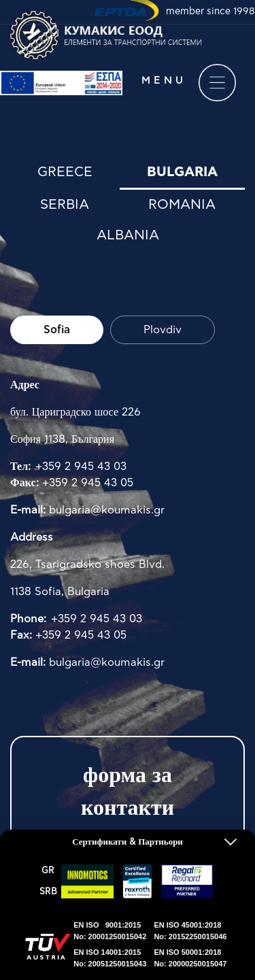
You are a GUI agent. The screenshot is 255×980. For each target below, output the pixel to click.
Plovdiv (163, 330)
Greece (65, 172)
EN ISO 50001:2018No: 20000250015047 (190, 958)
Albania (128, 235)
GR (48, 871)
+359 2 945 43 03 (81, 467)
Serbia (65, 205)
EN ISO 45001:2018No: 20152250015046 (190, 931)
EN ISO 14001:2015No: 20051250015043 (110, 958)
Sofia (57, 330)
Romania (182, 205)
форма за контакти (128, 792)
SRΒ (48, 892)
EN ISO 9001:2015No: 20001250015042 (110, 931)
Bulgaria (182, 172)
